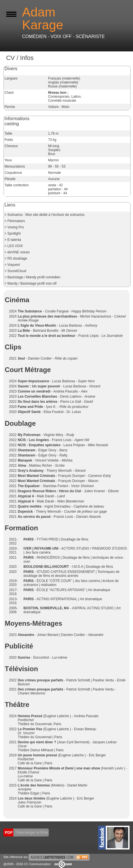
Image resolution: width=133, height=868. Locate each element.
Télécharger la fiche (31, 832)
